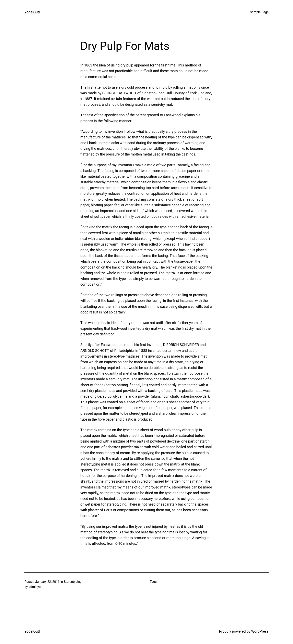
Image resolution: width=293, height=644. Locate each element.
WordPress (260, 631)
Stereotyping (73, 582)
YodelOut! (32, 12)
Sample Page (259, 12)
